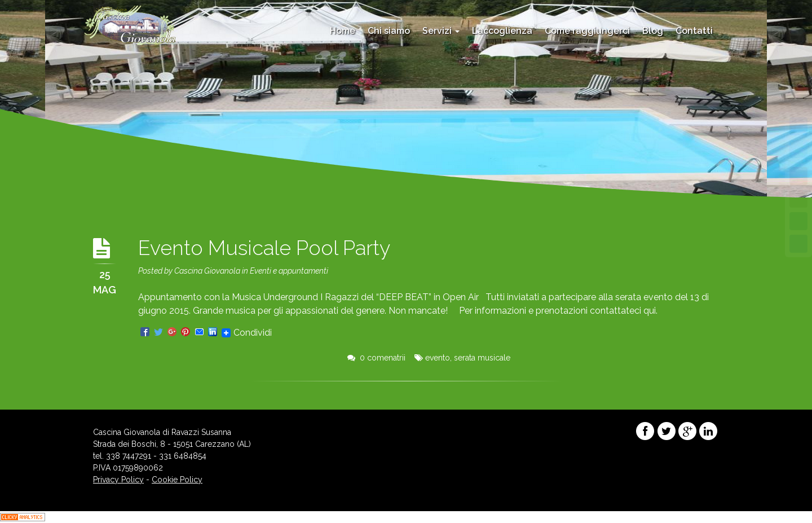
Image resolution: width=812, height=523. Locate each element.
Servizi (441, 31)
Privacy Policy (118, 480)
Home (343, 31)
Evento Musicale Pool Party (264, 248)
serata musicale (482, 358)
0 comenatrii (376, 358)
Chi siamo (389, 31)
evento (438, 358)
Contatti (694, 31)
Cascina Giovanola (207, 271)
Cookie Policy (177, 480)
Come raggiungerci (587, 31)
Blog (653, 31)
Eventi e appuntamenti (289, 271)
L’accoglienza (502, 31)
